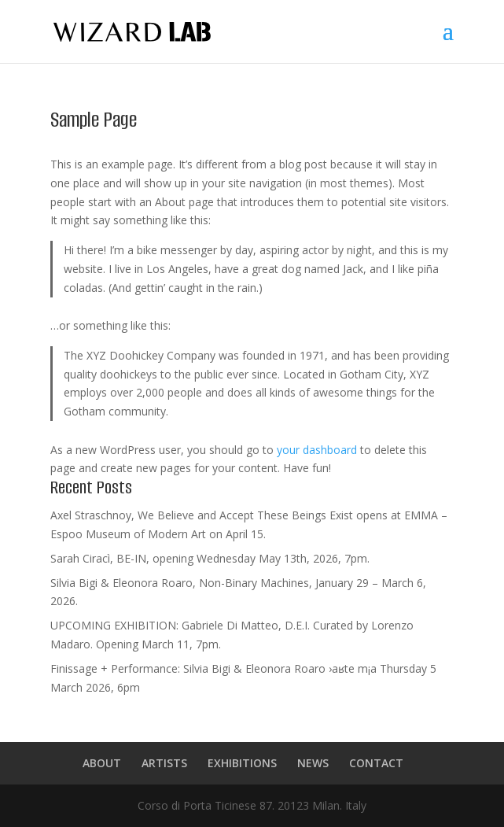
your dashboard (317, 450)
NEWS (313, 763)
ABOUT (102, 763)
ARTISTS (164, 763)
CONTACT (376, 763)
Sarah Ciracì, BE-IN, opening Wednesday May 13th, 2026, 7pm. (210, 558)
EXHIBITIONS (242, 763)
